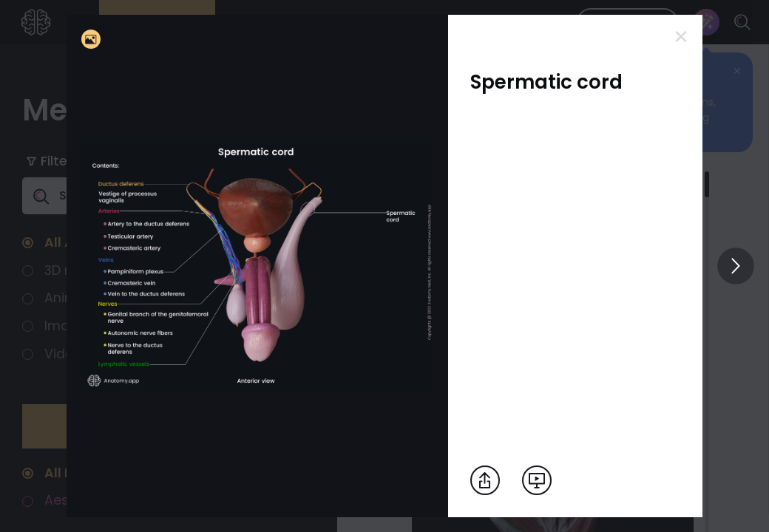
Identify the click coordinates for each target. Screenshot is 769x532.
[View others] (736, 266)
